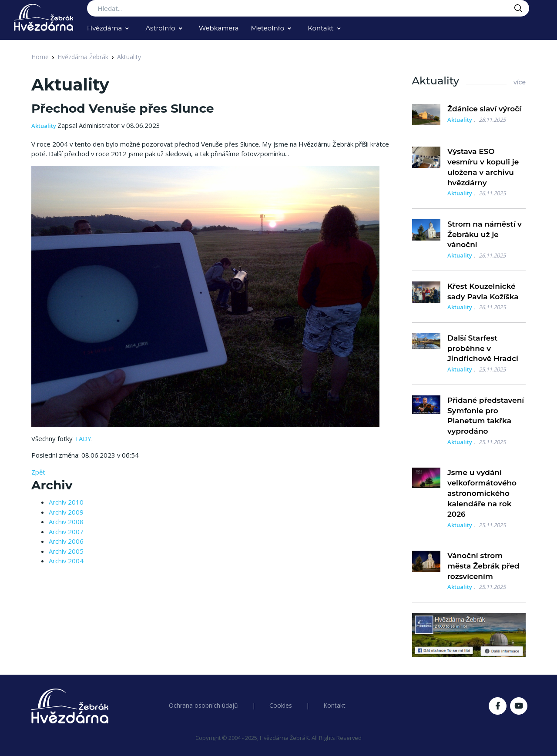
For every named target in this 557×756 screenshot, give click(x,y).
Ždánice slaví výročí (484, 109)
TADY (83, 438)
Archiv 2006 (66, 541)
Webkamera (219, 28)
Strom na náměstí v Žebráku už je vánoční (485, 234)
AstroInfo (160, 28)
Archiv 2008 (66, 522)
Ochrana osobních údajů (203, 705)
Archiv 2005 (66, 551)
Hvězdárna (104, 28)
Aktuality (129, 57)
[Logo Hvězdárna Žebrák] (44, 17)
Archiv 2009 (66, 512)
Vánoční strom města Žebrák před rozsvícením (483, 566)
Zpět (38, 472)
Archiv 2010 (66, 502)
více (520, 82)
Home (40, 57)
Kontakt (321, 28)
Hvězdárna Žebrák (83, 57)
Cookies (281, 705)
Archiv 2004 (66, 561)
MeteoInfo (268, 28)
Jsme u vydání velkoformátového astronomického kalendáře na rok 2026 (482, 493)
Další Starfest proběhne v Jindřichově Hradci (483, 348)
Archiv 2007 (66, 532)
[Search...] (308, 8)
